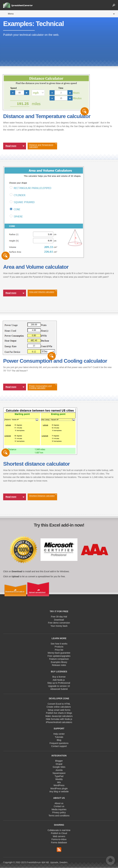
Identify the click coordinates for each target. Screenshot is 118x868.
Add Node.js (59, 680)
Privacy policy (59, 812)
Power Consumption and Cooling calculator (43, 387)
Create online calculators (59, 707)
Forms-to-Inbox (59, 839)
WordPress (59, 785)
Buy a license (59, 677)
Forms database (59, 842)
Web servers (59, 836)
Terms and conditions (59, 816)
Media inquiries (59, 809)
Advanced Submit (59, 689)
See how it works (59, 644)
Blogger (59, 761)
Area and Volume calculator (43, 292)
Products (59, 647)
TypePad (59, 776)
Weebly (59, 779)
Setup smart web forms (59, 710)
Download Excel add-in (15, 592)
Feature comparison (59, 659)
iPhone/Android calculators (59, 722)
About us (59, 803)
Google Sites (59, 767)
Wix (59, 782)
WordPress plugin (59, 789)
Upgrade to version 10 (59, 686)
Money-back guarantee (59, 653)
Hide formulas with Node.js (59, 719)
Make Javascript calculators (59, 716)
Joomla (59, 770)
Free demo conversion (59, 623)
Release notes (59, 665)
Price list (59, 650)
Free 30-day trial (59, 617)
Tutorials (59, 737)
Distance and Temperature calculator (43, 146)
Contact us (59, 806)
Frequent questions (59, 743)
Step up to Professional (59, 683)
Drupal (59, 764)
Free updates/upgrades (59, 656)
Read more (15, 146)
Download (59, 620)
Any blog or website (59, 791)
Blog (59, 740)
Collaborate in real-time (59, 830)
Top (110, 860)
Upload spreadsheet (37, 592)
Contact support (59, 746)
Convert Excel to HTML (59, 704)
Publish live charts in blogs (59, 713)
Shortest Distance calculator (43, 496)
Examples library (59, 662)
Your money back (59, 626)
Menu (11, 14)
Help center (59, 734)
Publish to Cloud (59, 833)
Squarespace (59, 773)
